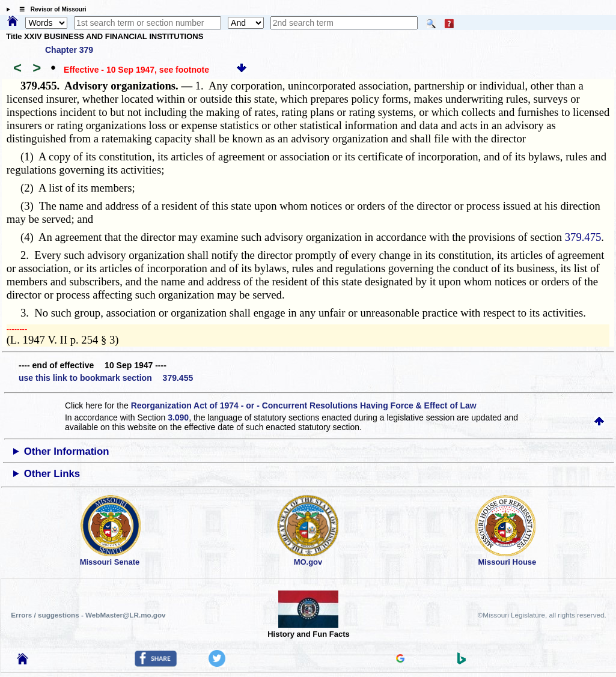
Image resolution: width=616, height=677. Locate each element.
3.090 (178, 417)
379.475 (583, 237)
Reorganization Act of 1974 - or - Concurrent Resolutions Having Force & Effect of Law (304, 405)
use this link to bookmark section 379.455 (106, 378)
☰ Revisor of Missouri (50, 9)
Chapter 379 (69, 50)
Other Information (67, 451)
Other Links (52, 474)
